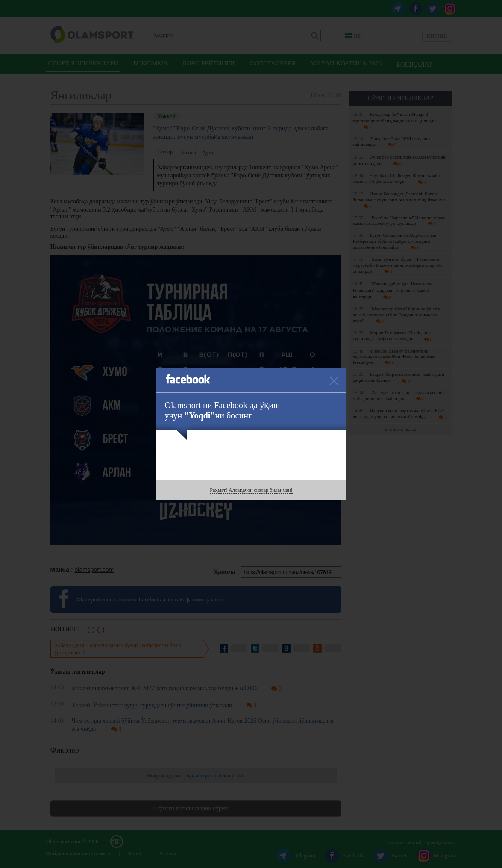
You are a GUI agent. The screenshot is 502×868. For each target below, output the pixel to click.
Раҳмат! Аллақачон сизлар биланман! (251, 490)
